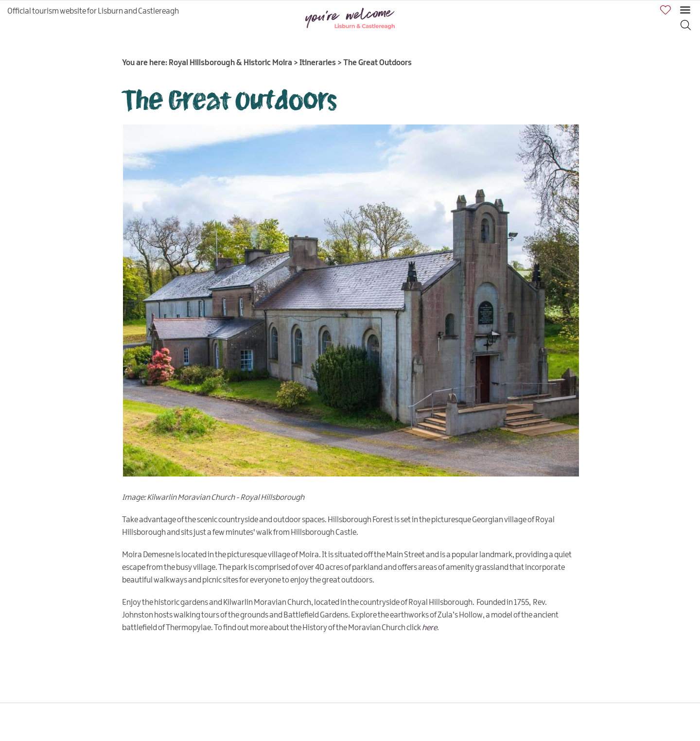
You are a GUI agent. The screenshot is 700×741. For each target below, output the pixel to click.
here (429, 628)
